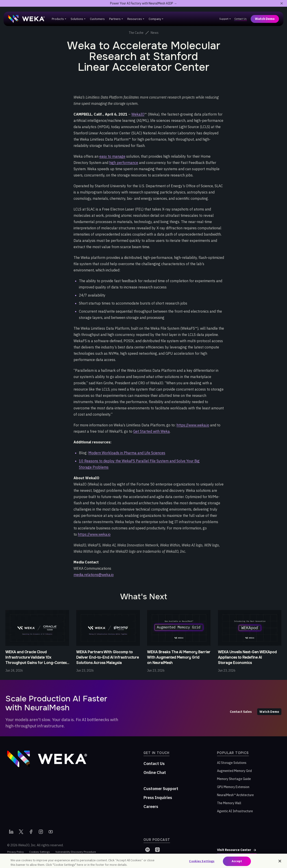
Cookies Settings (40, 852)
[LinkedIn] (11, 832)
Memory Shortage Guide (234, 779)
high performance (124, 163)
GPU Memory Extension (233, 787)
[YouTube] (51, 832)
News (155, 33)
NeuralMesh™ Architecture (235, 795)
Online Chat (155, 772)
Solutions (77, 19)
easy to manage (112, 156)
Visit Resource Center (237, 850)
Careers (151, 807)
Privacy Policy (15, 852)
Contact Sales (241, 712)
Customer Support (161, 789)
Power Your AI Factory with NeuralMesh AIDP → (143, 3)
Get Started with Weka (151, 431)
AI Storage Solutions (232, 763)
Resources (135, 19)
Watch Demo (265, 19)
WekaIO (138, 114)
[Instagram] (41, 832)
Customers (97, 19)
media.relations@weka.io (94, 575)
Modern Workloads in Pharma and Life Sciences (127, 453)
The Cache (136, 33)
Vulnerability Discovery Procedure (76, 852)
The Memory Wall (229, 803)
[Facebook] (31, 832)
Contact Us (240, 19)
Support (224, 19)
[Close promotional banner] (282, 3)
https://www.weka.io (193, 425)
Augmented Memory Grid (234, 771)
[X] (21, 832)
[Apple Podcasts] (157, 850)
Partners (115, 19)
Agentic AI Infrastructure (235, 811)
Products (58, 19)
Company (155, 19)
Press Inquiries (158, 798)
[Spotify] (148, 850)
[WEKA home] (26, 19)
